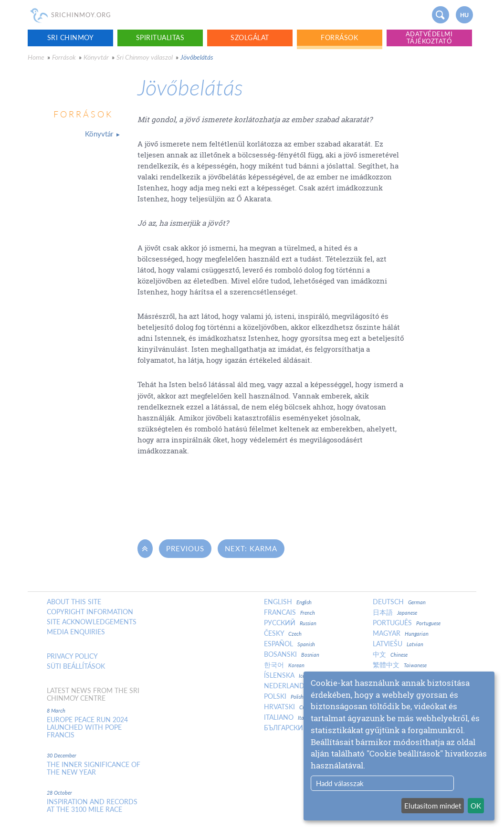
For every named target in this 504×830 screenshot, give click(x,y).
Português (407, 623)
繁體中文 (400, 665)
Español (289, 644)
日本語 (395, 612)
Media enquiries (76, 632)
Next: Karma (251, 548)
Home (36, 57)
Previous (185, 548)
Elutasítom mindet (433, 806)
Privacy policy (72, 656)
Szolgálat (250, 37)
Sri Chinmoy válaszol (145, 57)
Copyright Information (90, 612)
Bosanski (292, 654)
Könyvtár (96, 57)
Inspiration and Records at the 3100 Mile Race (92, 806)
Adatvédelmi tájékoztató (429, 37)
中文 (390, 654)
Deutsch (399, 602)
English (288, 602)
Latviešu (398, 644)
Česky (283, 633)
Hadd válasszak (340, 783)
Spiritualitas (160, 37)
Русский (290, 623)
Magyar (401, 633)
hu (464, 15)
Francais (289, 612)
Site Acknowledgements (92, 622)
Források (339, 37)
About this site (74, 602)
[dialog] (399, 746)
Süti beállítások (76, 666)
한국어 (284, 665)
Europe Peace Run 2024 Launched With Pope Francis (87, 727)
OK (476, 806)
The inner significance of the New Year (94, 768)
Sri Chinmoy (71, 37)
